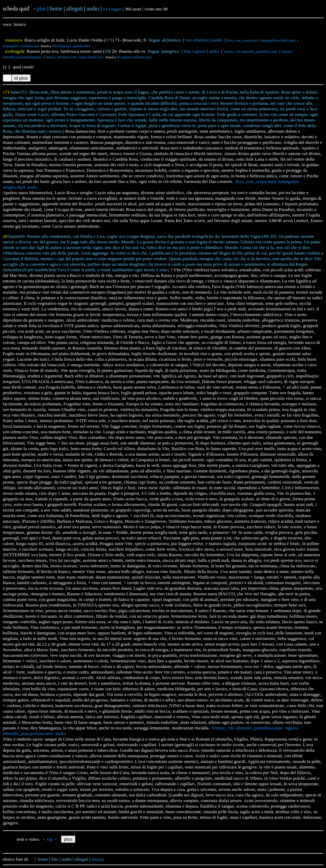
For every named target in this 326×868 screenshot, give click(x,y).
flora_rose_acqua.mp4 (242, 40)
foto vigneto (195, 51)
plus (41, 9)
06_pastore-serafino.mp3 (134, 57)
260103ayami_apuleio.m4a (71, 46)
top (50, 839)
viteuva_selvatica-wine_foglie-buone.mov (74, 57)
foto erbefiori (197, 40)
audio (217, 40)
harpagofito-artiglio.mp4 (278, 40)
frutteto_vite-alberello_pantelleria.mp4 (250, 52)
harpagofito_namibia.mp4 (21, 46)
